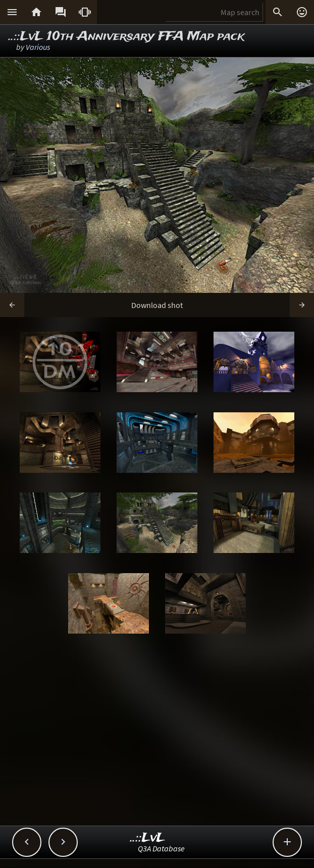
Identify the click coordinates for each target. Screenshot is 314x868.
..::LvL (148, 838)
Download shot (157, 305)
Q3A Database (161, 848)
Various (38, 47)
